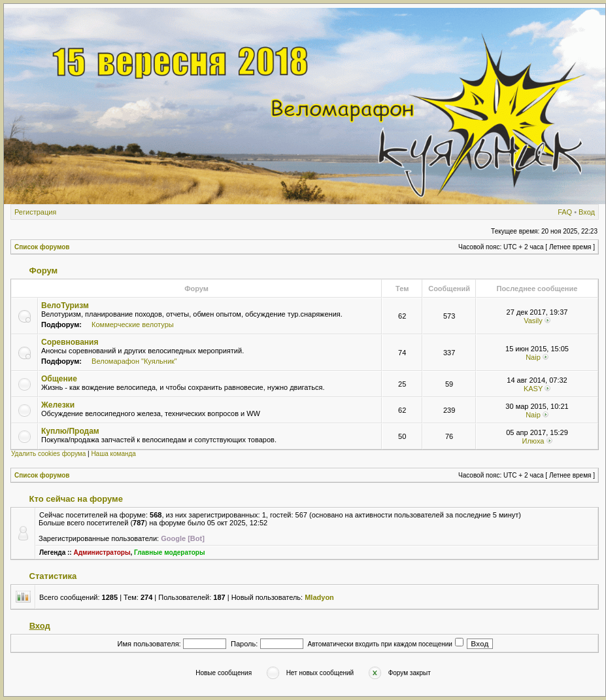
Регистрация (35, 212)
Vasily (533, 321)
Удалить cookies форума (48, 454)
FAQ (565, 212)
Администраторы (102, 552)
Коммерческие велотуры (133, 324)
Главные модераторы (170, 552)
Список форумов (42, 247)
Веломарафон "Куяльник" (134, 361)
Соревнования (70, 342)
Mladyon (319, 597)
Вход (587, 212)
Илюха (533, 441)
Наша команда (113, 454)
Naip (533, 357)
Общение (59, 379)
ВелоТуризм (65, 306)
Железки (58, 405)
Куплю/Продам (70, 431)
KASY (533, 389)
